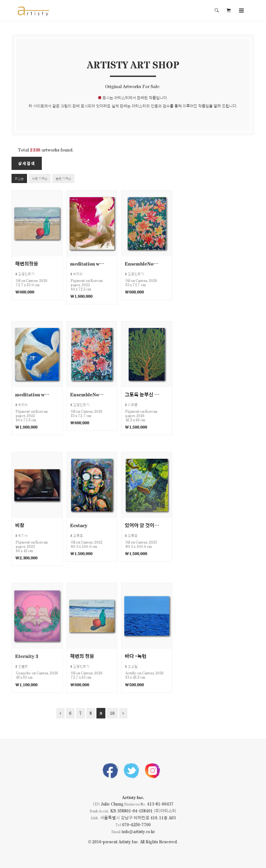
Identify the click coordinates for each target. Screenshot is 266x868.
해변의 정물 (82, 656)
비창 (20, 525)
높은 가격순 (63, 178)
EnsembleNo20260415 (88, 394)
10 (112, 713)
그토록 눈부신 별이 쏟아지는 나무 (142, 394)
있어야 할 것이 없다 (142, 525)
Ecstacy (79, 525)
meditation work (88, 263)
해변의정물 (27, 263)
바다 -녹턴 (136, 656)
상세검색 (27, 163)
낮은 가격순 (40, 178)
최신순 (19, 178)
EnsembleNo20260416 (142, 263)
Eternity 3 (27, 656)
